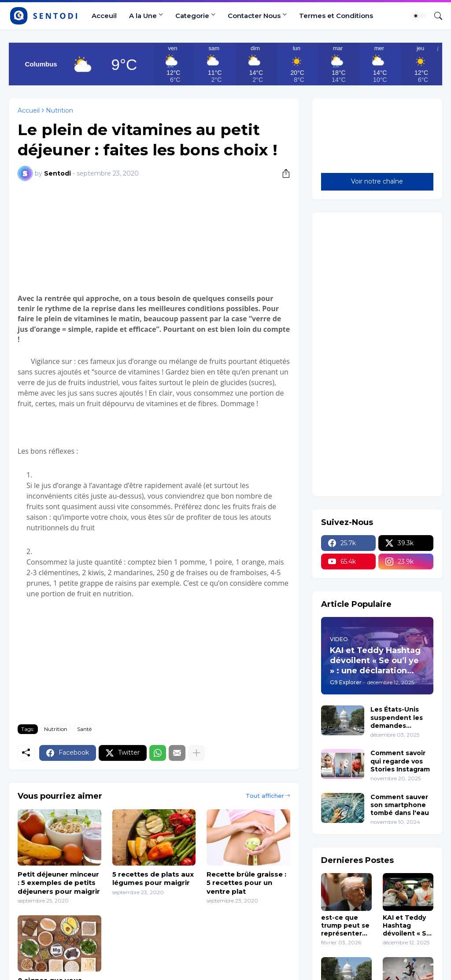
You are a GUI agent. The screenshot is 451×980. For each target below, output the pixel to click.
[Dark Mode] (419, 16)
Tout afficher (265, 796)
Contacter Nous (254, 16)
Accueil (29, 110)
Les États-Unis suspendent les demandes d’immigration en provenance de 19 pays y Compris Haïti (400, 718)
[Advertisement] (154, 236)
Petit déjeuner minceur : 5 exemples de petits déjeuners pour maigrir (59, 883)
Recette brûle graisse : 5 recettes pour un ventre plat (246, 883)
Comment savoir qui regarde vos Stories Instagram (400, 761)
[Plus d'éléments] (196, 753)
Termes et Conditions (336, 16)
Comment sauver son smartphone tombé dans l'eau (400, 805)
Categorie (192, 16)
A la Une (143, 16)
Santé (84, 729)
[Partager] (283, 173)
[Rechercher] (435, 16)
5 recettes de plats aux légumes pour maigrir (153, 879)
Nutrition (59, 110)
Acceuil (104, 16)
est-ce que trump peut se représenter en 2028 (345, 926)
